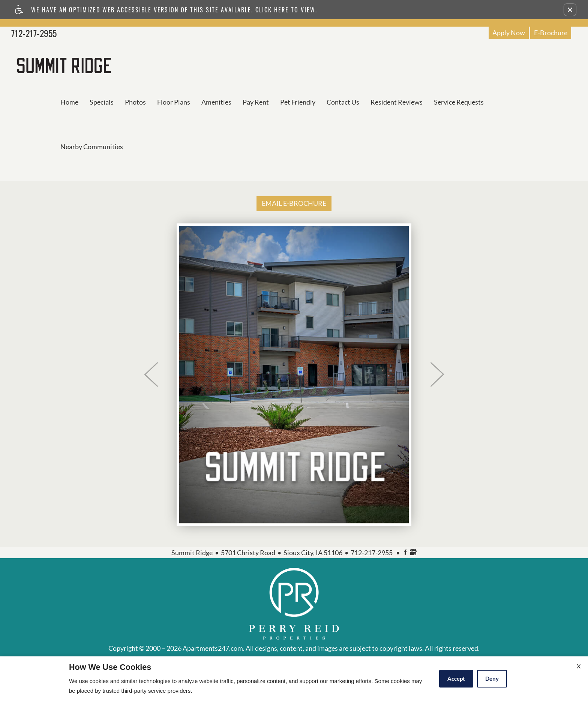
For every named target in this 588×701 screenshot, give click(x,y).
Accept (456, 679)
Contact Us (343, 102)
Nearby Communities (92, 147)
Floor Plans (174, 102)
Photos (135, 102)
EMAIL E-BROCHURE (294, 203)
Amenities (216, 102)
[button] (570, 10)
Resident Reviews (397, 102)
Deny (492, 679)
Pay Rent (256, 102)
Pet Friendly (298, 102)
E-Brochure (551, 33)
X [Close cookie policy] (579, 666)
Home (69, 102)
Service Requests (459, 102)
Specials (102, 102)
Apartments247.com (213, 649)
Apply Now (509, 33)
